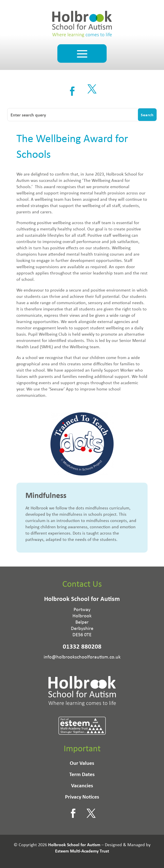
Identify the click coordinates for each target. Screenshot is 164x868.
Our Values (82, 764)
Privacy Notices (82, 797)
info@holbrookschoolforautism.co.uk (82, 657)
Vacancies (82, 786)
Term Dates (82, 775)
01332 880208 (82, 646)
